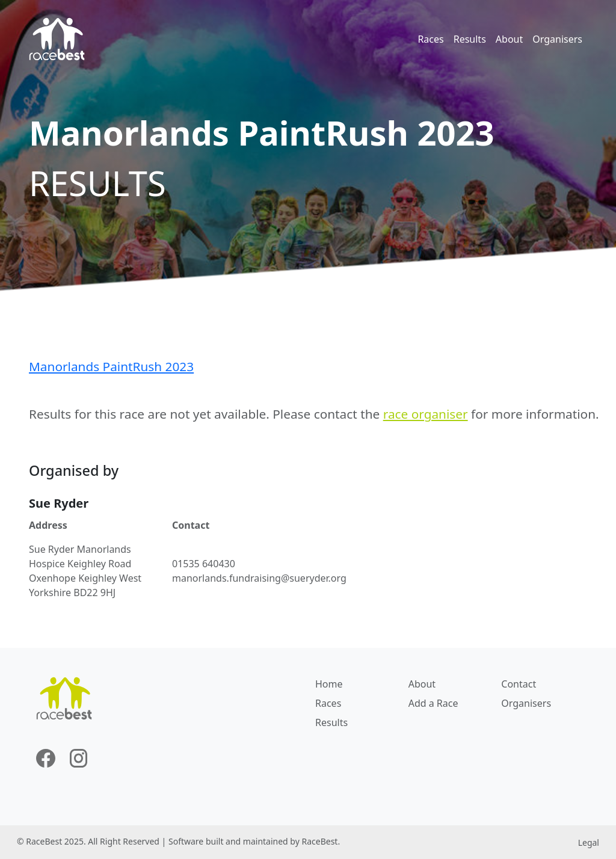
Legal (589, 842)
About (509, 39)
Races (430, 39)
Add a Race (433, 703)
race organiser (426, 414)
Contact (519, 684)
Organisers (557, 39)
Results (470, 39)
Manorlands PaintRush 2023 (111, 366)
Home (329, 684)
